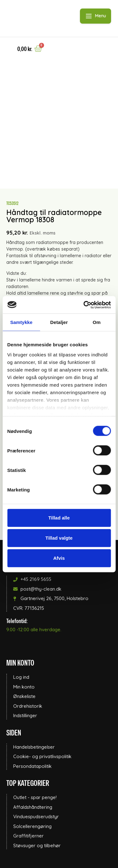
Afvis (59, 558)
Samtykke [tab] (21, 322)
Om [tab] (97, 322)
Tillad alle (59, 518)
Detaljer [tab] (59, 322)
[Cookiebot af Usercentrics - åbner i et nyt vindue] (84, 305)
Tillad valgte (59, 538)
